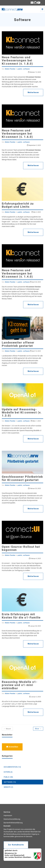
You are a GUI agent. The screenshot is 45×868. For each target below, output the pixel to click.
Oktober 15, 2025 (34, 72)
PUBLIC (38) (8, 777)
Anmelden (12, 747)
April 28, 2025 (35, 282)
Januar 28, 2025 (35, 626)
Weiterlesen (33, 92)
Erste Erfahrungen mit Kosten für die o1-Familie (21, 616)
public (20, 69)
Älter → (38, 729)
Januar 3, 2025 (35, 697)
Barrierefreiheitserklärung (13, 823)
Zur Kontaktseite (16, 845)
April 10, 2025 (35, 351)
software (26, 69)
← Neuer (7, 729)
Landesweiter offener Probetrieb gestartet (18, 344)
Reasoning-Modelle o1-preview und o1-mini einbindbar (20, 685)
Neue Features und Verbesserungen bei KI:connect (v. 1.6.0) (17, 134)
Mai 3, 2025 (36, 212)
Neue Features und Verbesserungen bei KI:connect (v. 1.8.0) (17, 60)
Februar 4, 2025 (35, 559)
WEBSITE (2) (8, 787)
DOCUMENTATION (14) (12, 767)
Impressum (8, 815)
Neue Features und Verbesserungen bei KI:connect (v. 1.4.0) (17, 273)
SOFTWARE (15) (10, 782)
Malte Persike (10, 69)
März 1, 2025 (36, 421)
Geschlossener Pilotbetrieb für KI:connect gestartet (22, 478)
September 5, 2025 (34, 145)
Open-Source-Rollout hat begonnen (21, 548)
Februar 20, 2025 (34, 488)
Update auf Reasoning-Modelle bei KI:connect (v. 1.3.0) (22, 413)
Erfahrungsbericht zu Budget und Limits (18, 205)
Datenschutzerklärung (12, 819)
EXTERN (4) (8, 772)
